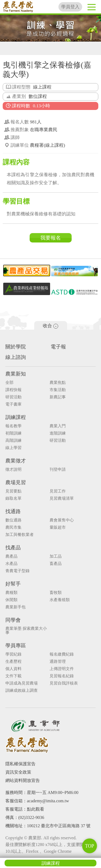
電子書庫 (13, 404)
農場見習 (16, 482)
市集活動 (58, 390)
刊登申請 (58, 470)
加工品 (56, 556)
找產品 (13, 548)
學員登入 (70, 7)
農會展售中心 (62, 520)
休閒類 (11, 600)
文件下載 (13, 676)
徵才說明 (13, 470)
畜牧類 (56, 593)
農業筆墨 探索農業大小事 (26, 631)
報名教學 (13, 426)
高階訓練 (13, 441)
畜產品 (56, 564)
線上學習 (13, 448)
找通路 (13, 511)
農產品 (11, 556)
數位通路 (13, 520)
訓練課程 (51, 863)
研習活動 (13, 397)
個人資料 (13, 669)
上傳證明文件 (62, 669)
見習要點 (13, 491)
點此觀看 (36, 809)
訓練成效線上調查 (22, 691)
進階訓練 (58, 433)
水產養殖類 (60, 600)
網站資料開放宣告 (23, 780)
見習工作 (58, 491)
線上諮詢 (16, 357)
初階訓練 (13, 433)
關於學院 (16, 347)
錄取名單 (13, 499)
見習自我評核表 (64, 683)
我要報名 (51, 238)
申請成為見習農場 (22, 683)
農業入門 (58, 426)
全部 (9, 383)
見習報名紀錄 (62, 676)
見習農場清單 (62, 499)
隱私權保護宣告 (20, 764)
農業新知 (16, 374)
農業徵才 (16, 461)
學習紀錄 (13, 654)
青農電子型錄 (18, 571)
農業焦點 (58, 383)
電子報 (58, 347)
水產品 (11, 564)
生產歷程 (13, 662)
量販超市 (58, 527)
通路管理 (58, 662)
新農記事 (58, 397)
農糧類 (11, 593)
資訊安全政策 (18, 772)
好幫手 (13, 584)
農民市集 (13, 527)
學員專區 (16, 646)
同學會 (13, 620)
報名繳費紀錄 (62, 654)
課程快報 (13, 390)
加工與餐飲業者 (20, 535)
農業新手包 (15, 607)
